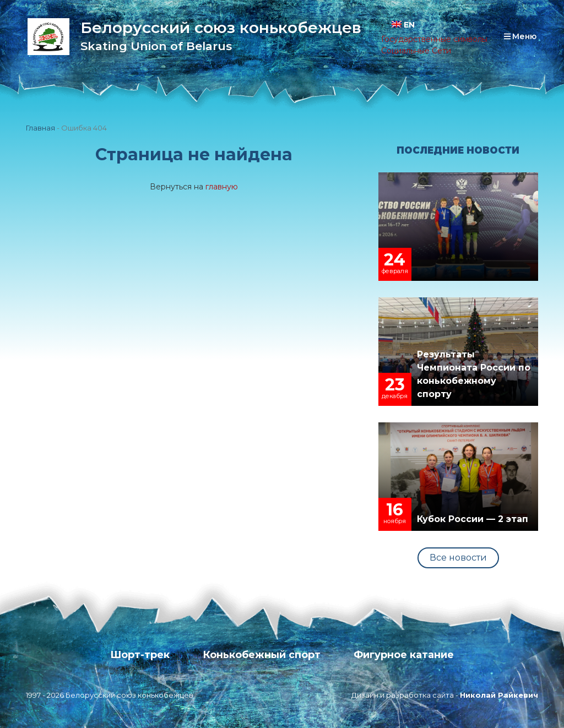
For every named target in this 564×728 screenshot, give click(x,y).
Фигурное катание (404, 655)
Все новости (458, 558)
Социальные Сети (416, 51)
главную (222, 187)
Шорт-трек (140, 655)
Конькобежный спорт (262, 655)
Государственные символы (434, 39)
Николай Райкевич (499, 695)
